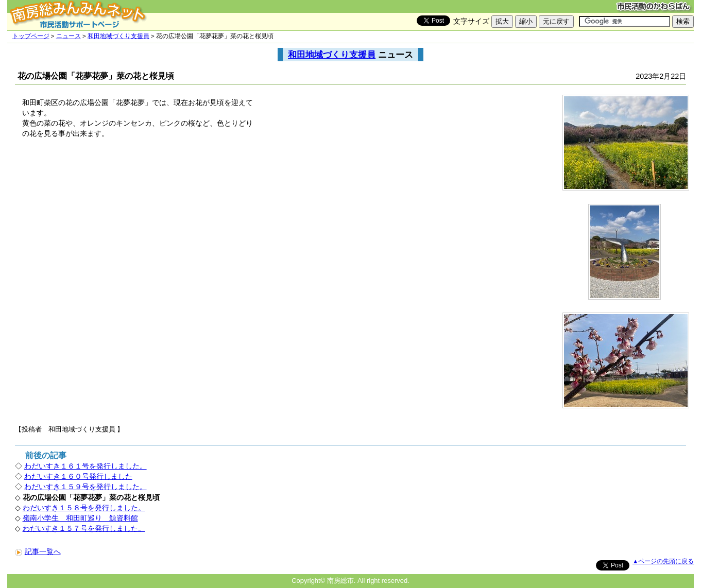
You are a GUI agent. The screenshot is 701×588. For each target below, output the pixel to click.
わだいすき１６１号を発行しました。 (86, 466)
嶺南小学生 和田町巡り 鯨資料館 (80, 518)
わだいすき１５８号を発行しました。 (84, 508)
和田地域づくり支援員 (118, 36)
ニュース (69, 36)
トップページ (31, 36)
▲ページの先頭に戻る (663, 561)
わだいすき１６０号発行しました (78, 476)
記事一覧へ (38, 551)
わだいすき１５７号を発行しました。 (84, 528)
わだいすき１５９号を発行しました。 (86, 487)
